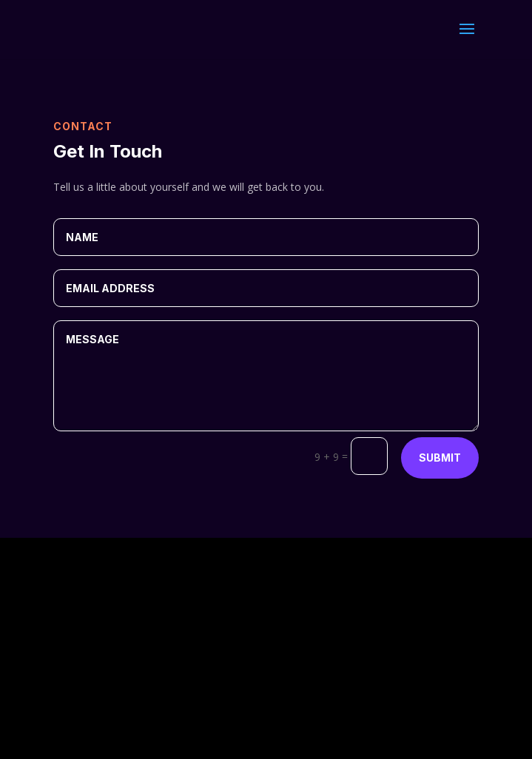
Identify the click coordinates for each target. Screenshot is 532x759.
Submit (440, 458)
